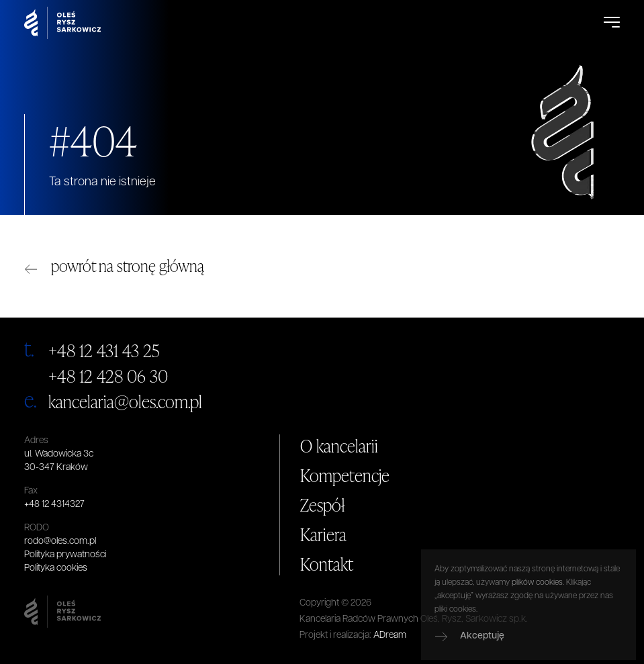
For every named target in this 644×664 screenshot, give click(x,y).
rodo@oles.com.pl (60, 541)
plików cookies (537, 613)
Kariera (323, 534)
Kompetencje (345, 475)
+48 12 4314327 (54, 505)
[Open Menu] (612, 23)
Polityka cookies (56, 568)
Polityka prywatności (65, 555)
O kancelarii (339, 446)
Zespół (323, 505)
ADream (390, 635)
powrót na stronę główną (128, 266)
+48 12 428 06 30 (108, 376)
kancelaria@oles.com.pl (125, 401)
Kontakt (327, 564)
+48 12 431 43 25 (104, 350)
